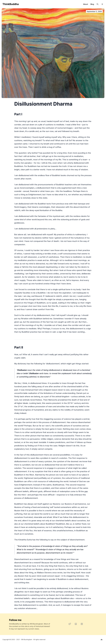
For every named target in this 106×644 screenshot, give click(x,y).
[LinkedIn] (76, 624)
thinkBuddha (11, 4)
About (86, 4)
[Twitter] (70, 624)
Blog (92, 4)
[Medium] (82, 624)
